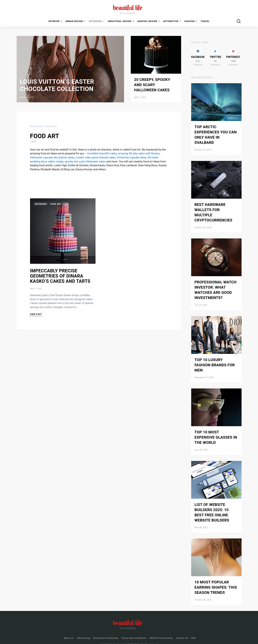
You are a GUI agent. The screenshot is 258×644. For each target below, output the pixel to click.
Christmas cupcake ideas (132, 157)
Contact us (182, 633)
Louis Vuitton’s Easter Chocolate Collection (57, 85)
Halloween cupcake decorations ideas (52, 157)
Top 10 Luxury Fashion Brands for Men (215, 360)
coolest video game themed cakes (96, 157)
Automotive (171, 21)
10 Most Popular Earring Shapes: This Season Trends (216, 582)
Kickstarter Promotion (106, 633)
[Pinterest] (233, 52)
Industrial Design (120, 21)
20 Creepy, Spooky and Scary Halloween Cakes (152, 85)
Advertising (83, 633)
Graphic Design (147, 21)
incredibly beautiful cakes (102, 153)
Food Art (56, 204)
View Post (36, 314)
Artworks (41, 204)
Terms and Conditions (134, 633)
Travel (205, 21)
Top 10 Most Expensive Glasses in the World (216, 432)
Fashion (190, 21)
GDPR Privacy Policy (161, 633)
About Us (69, 633)
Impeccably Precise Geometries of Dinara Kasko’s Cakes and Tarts (60, 276)
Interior (54, 21)
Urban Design (74, 21)
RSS (194, 633)
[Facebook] (198, 52)
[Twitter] (215, 52)
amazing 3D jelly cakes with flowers (139, 153)
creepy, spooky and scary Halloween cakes (81, 162)
